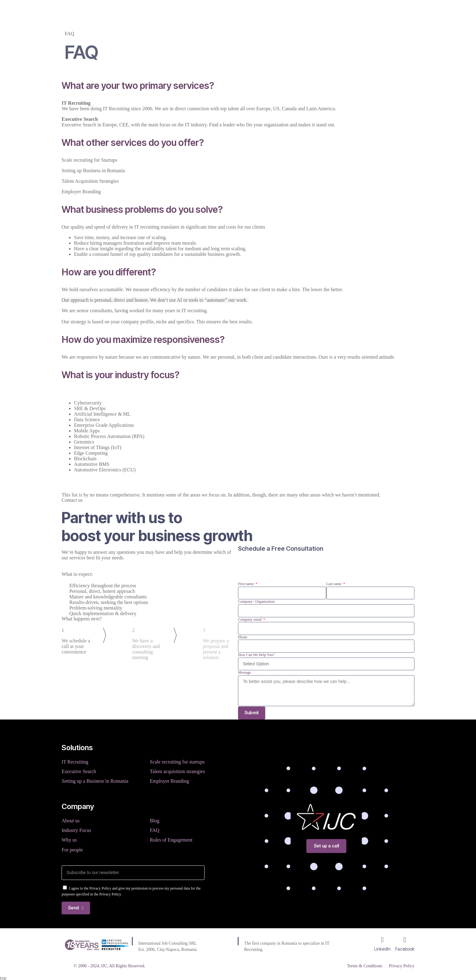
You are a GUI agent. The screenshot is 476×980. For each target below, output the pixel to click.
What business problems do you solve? (142, 209)
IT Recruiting (75, 762)
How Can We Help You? (256, 655)
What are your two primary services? (138, 85)
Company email (250, 619)
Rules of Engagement (171, 839)
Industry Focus (76, 829)
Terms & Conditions (364, 965)
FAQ (155, 829)
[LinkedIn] (383, 939)
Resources (270, 11)
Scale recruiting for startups (177, 762)
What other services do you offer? (133, 142)
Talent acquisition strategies (177, 772)
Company (217, 11)
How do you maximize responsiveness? (143, 339)
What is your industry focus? (121, 375)
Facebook (405, 948)
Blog (243, 11)
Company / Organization (256, 602)
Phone (243, 637)
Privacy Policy (402, 965)
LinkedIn (382, 948)
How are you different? (109, 272)
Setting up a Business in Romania (95, 781)
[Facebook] (405, 939)
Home (159, 11)
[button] (238, 85)
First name (246, 584)
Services (186, 11)
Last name (334, 584)
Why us (69, 839)
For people (72, 848)
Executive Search (79, 772)
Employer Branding (169, 781)
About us (71, 820)
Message (244, 672)
